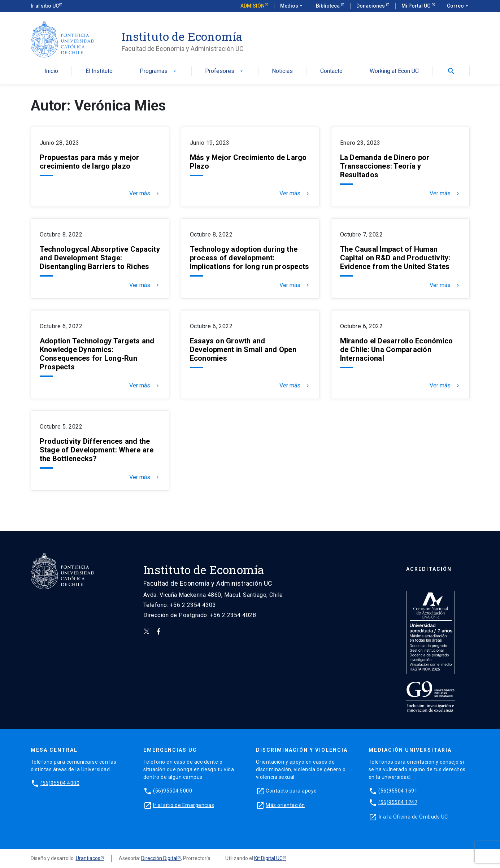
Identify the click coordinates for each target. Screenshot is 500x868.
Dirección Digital (159, 858)
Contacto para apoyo (291, 791)
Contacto (331, 71)
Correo (458, 6)
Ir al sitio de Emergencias (184, 805)
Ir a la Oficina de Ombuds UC (413, 817)
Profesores (225, 71)
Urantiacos (88, 858)
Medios (292, 6)
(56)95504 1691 (398, 791)
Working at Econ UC (394, 71)
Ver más (145, 194)
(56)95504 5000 (173, 791)
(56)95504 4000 (60, 783)
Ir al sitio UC (45, 6)
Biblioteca (328, 6)
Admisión (253, 6)
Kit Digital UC (268, 858)
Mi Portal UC (416, 6)
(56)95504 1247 (398, 802)
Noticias (282, 71)
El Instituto (99, 71)
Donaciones (371, 6)
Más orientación (285, 805)
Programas (159, 71)
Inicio (51, 71)
